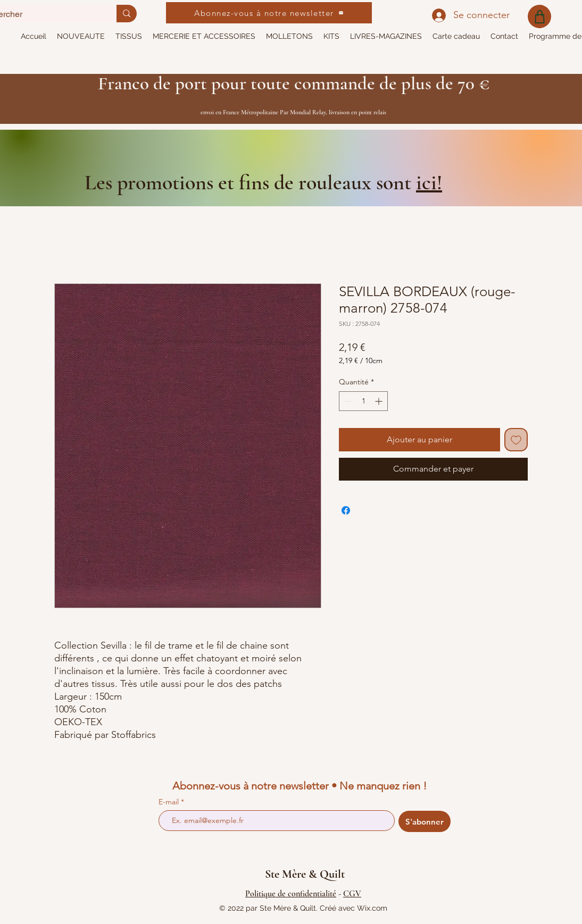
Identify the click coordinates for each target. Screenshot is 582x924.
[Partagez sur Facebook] (346, 510)
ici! (429, 182)
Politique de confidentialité (291, 894)
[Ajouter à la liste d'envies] (516, 440)
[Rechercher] (127, 14)
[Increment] (380, 401)
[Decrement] (347, 401)
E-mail (170, 802)
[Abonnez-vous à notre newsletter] (269, 13)
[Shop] (539, 16)
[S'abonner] (425, 821)
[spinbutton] (363, 401)
